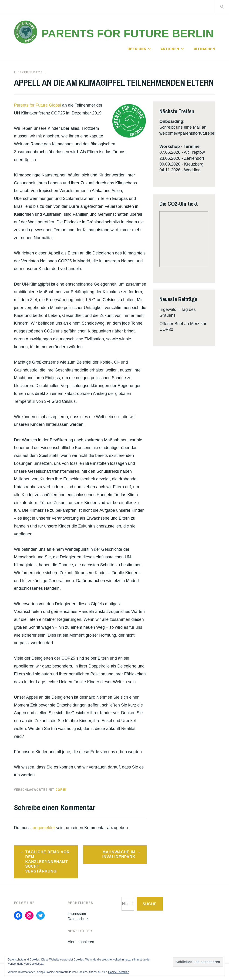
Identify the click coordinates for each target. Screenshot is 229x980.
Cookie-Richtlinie (119, 972)
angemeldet (44, 828)
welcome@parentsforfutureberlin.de (193, 133)
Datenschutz (78, 919)
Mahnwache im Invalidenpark (119, 854)
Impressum (77, 914)
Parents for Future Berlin (127, 34)
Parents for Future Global (38, 105)
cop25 (61, 790)
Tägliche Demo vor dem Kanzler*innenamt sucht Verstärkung (47, 862)
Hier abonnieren (81, 942)
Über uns (137, 49)
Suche (150, 904)
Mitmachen (204, 49)
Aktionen (170, 49)
